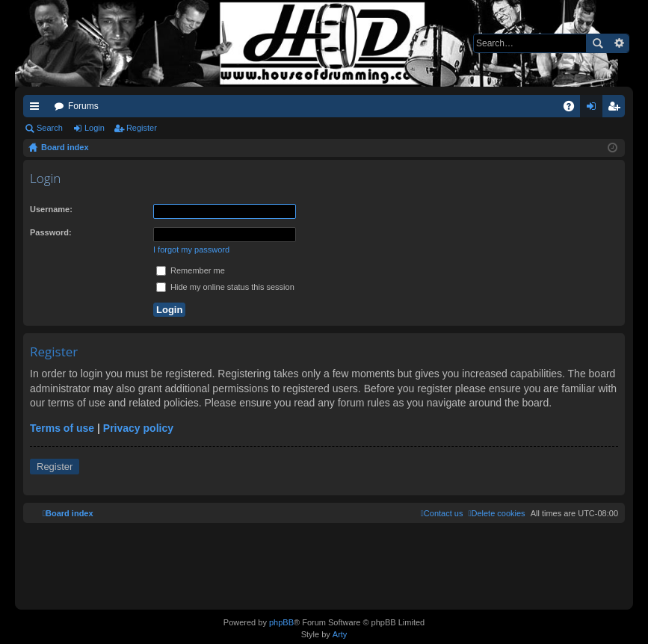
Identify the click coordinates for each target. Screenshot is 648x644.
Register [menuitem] (617, 109)
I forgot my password (191, 250)
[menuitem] (496, 513)
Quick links (37, 109)
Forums (83, 106)
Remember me (191, 270)
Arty (340, 634)
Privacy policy (138, 428)
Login (95, 128)
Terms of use (62, 428)
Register (142, 128)
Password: (51, 232)
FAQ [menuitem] (574, 109)
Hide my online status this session (225, 287)
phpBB (281, 622)
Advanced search (618, 43)
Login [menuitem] (595, 109)
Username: (51, 209)
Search (597, 43)
